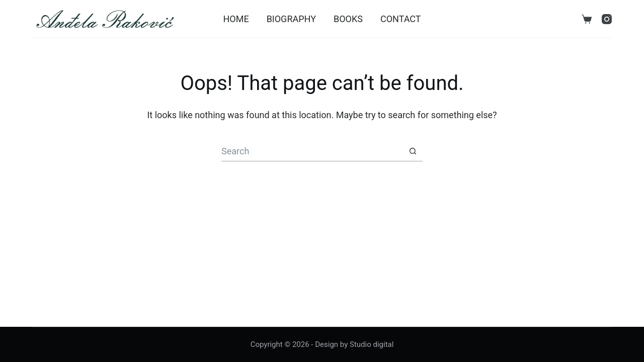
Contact (401, 19)
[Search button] (413, 151)
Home (236, 19)
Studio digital (372, 344)
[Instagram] (607, 19)
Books (348, 19)
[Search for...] (312, 151)
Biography (291, 19)
